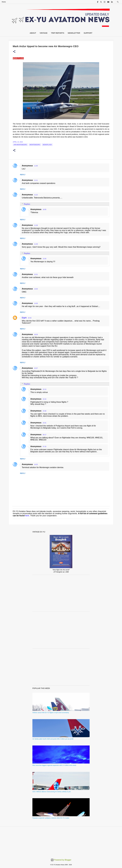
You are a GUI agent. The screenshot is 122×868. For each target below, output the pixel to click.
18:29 (36, 335)
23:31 (44, 423)
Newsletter (74, 33)
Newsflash (47, 145)
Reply (23, 175)
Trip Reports (58, 33)
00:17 (44, 435)
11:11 (36, 180)
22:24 (44, 399)
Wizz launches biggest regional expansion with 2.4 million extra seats (54, 765)
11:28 (36, 225)
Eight (24, 318)
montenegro (35, 145)
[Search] (118, 2)
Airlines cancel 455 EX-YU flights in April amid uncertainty (51, 713)
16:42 (30, 318)
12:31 (36, 274)
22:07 (36, 368)
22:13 (44, 389)
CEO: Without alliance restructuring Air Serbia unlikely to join (52, 792)
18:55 (44, 210)
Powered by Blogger (61, 860)
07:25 (44, 447)
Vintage (44, 33)
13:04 (36, 289)
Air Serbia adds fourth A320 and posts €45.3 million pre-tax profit (53, 739)
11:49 (36, 244)
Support (88, 33)
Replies (27, 204)
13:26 (44, 259)
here (27, 516)
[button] (14, 52)
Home (4, 2)
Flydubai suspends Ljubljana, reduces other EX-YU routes (51, 818)
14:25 (36, 465)
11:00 (36, 166)
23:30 (44, 411)
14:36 (36, 303)
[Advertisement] (61, 593)
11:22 (36, 195)
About (33, 33)
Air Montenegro (20, 145)
